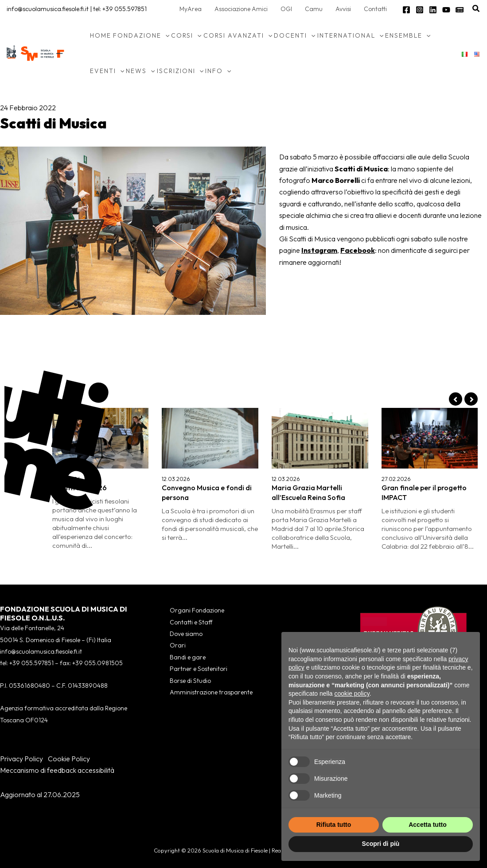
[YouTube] (446, 10)
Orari (178, 645)
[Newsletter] (460, 10)
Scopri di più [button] (381, 844)
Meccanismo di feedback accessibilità (57, 770)
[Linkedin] (433, 10)
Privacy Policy (21, 759)
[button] (476, 9)
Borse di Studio (190, 681)
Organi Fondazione (197, 610)
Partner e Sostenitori (199, 669)
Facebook (358, 250)
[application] (165, 35)
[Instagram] (420, 10)
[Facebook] (406, 10)
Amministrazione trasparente (211, 692)
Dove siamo (186, 634)
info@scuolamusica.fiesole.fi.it (48, 9)
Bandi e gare (188, 657)
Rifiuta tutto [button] (334, 825)
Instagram (319, 250)
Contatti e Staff (191, 622)
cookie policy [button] (352, 694)
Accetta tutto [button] (428, 825)
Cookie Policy (69, 759)
